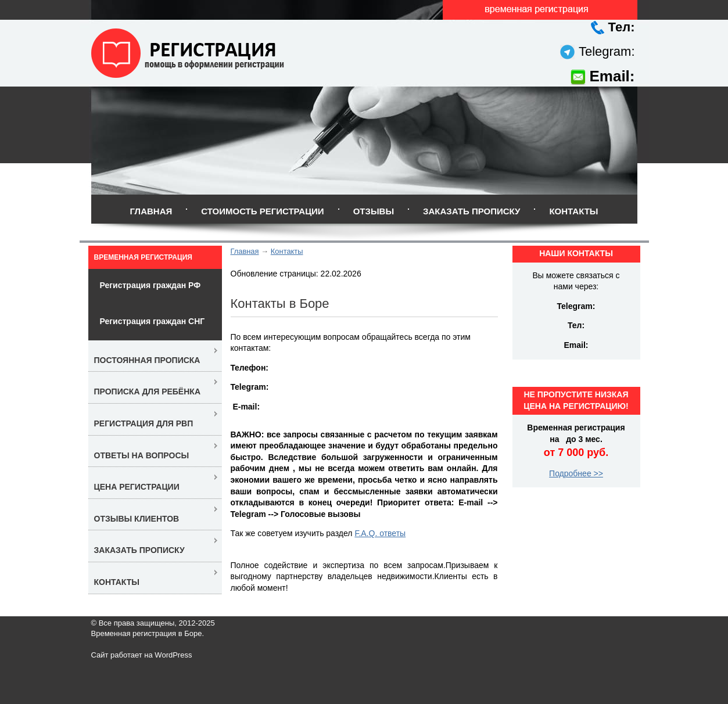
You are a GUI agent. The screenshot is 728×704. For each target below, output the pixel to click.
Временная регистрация (143, 257)
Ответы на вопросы (142, 455)
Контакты (573, 211)
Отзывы (374, 211)
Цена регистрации (137, 487)
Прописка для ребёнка (148, 391)
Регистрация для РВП (144, 423)
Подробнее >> (576, 473)
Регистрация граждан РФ (150, 285)
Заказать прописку (471, 211)
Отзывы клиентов (137, 519)
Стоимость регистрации (262, 211)
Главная (151, 211)
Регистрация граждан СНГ (153, 321)
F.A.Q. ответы (380, 533)
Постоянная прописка (147, 360)
